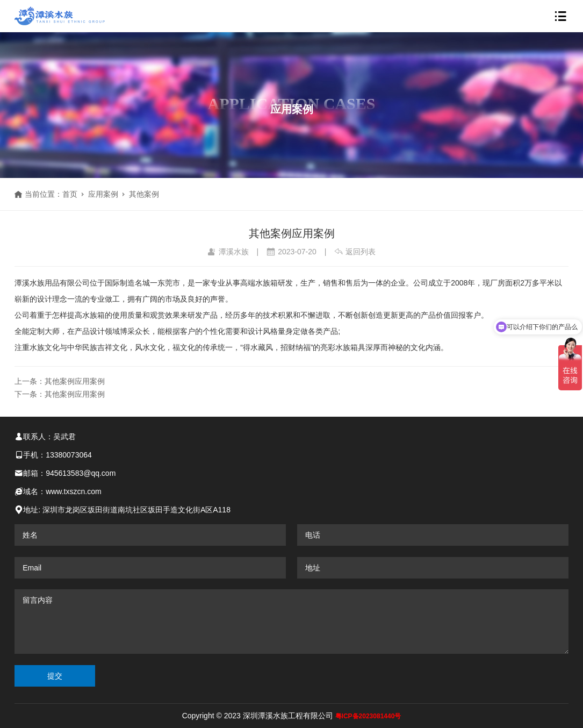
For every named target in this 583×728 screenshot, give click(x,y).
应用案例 (103, 194)
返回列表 (355, 252)
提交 (55, 676)
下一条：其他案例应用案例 (60, 394)
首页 (70, 194)
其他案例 (144, 194)
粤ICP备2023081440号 (368, 716)
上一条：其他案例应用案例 (60, 381)
